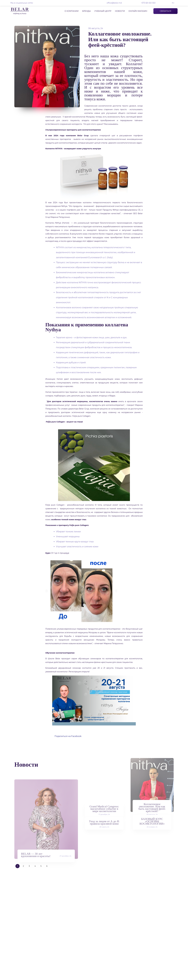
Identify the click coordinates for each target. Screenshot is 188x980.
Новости (120, 11)
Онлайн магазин (138, 11)
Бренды (86, 11)
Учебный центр (103, 11)
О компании (71, 11)
